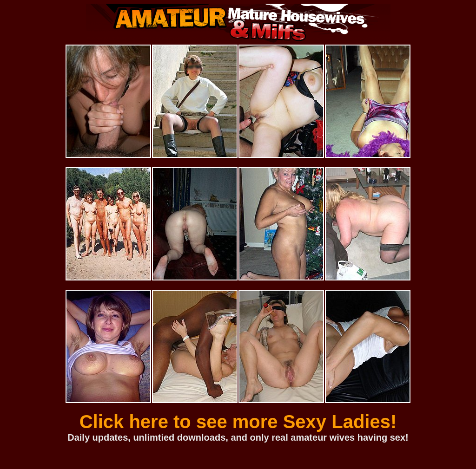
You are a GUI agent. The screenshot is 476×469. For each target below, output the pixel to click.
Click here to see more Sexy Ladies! (238, 422)
